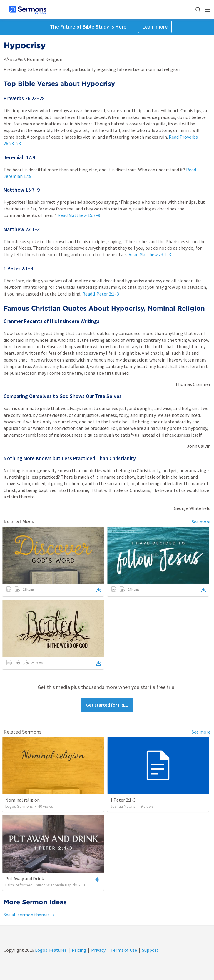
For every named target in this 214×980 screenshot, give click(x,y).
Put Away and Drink (25, 878)
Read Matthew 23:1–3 (150, 254)
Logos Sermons (19, 806)
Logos (41, 950)
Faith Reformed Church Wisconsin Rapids (41, 885)
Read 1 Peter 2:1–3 (101, 294)
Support (150, 950)
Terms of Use (124, 950)
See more (201, 522)
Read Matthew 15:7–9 (79, 215)
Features (58, 950)
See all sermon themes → (29, 915)
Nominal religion (22, 800)
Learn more (155, 27)
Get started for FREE (107, 705)
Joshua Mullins (123, 806)
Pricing (79, 950)
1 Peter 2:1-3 (123, 800)
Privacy (98, 950)
